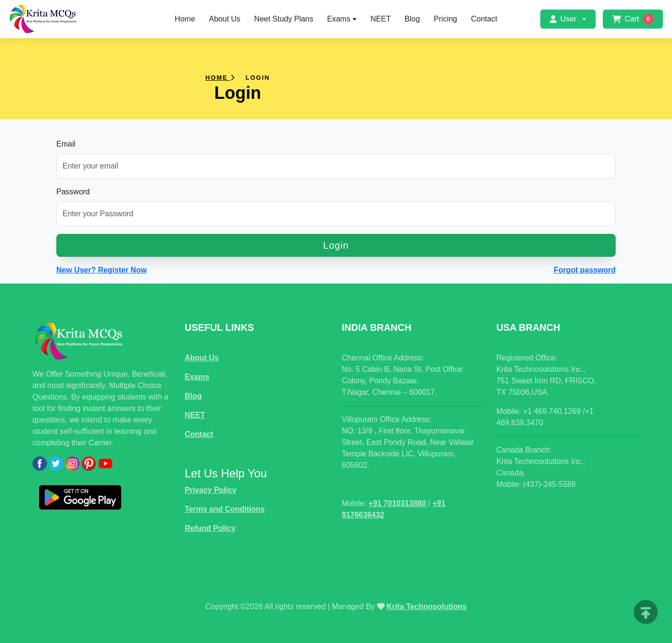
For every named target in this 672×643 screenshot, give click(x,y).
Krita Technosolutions (427, 606)
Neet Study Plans (284, 19)
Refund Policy (210, 528)
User (563, 19)
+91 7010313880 (398, 503)
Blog (412, 19)
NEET (381, 19)
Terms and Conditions (225, 509)
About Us (225, 19)
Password (73, 192)
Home (185, 19)
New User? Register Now (101, 270)
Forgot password (585, 270)
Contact (484, 19)
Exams (342, 19)
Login (336, 245)
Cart (633, 19)
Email (66, 144)
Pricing (446, 19)
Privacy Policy (211, 490)
